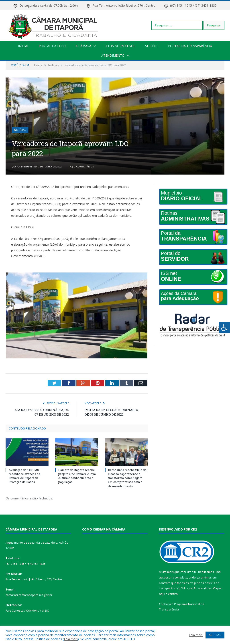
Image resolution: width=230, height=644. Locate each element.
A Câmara (83, 46)
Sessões (152, 46)
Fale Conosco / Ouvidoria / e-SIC (27, 610)
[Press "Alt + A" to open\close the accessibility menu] (225, 328)
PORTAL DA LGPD (52, 46)
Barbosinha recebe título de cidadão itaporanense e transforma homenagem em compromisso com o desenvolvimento (127, 478)
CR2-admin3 (25, 166)
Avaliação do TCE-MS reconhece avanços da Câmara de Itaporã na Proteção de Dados (24, 476)
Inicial (23, 46)
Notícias (20, 130)
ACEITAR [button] (215, 635)
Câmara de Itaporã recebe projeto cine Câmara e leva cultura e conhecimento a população (77, 476)
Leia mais (71, 639)
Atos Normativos (120, 46)
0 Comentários (82, 166)
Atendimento (113, 55)
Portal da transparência (190, 46)
